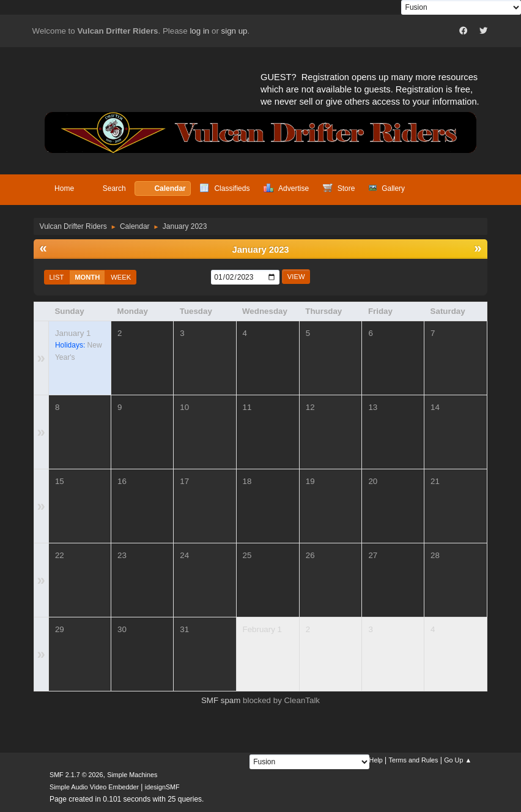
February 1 (262, 629)
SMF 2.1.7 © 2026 (76, 775)
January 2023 (261, 250)
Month (87, 277)
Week (121, 277)
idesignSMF (162, 787)
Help (376, 760)
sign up (235, 31)
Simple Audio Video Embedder (94, 787)
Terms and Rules (414, 760)
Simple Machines (132, 775)
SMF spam (221, 700)
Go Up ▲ (458, 760)
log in (199, 31)
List (57, 277)
